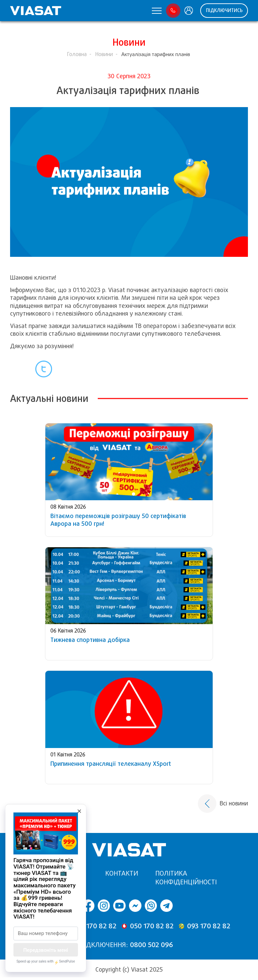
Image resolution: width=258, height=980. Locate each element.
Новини (104, 54)
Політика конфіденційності (186, 878)
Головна (77, 54)
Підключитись (224, 10)
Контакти (122, 873)
